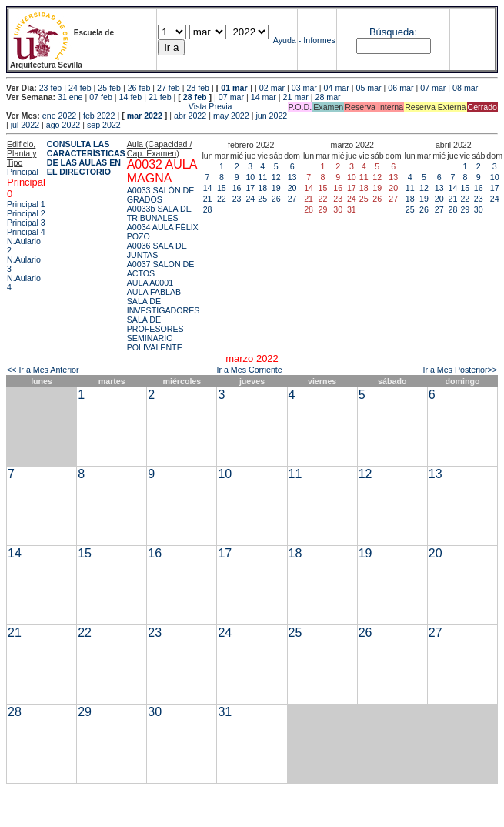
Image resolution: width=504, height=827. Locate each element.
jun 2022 (271, 116)
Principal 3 (26, 223)
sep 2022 (104, 125)
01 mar (234, 88)
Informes (319, 40)
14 (208, 188)
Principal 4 (26, 232)
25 (262, 199)
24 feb (80, 88)
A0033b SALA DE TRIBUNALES (159, 213)
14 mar (264, 97)
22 (222, 199)
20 (292, 188)
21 (208, 199)
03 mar (304, 88)
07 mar (433, 88)
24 (250, 199)
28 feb (198, 88)
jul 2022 (25, 125)
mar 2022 (145, 116)
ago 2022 (63, 125)
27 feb (169, 88)
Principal (23, 172)
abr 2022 (190, 116)
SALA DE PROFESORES (155, 324)
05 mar (368, 88)
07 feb (101, 97)
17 (250, 188)
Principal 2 (26, 213)
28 (208, 209)
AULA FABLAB (154, 292)
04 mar (337, 88)
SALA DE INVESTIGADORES (164, 306)
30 (479, 209)
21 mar (296, 97)
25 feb (109, 88)
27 (292, 199)
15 (222, 188)
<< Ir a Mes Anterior (43, 370)
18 (262, 188)
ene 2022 (59, 116)
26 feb (139, 88)
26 (276, 199)
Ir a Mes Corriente (249, 370)
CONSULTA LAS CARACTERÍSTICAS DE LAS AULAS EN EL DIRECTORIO (86, 158)
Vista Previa (119, 106)
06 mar (401, 88)
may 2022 (231, 116)
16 (237, 188)
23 (237, 199)
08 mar (465, 88)
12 (276, 177)
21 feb (160, 97)
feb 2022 (99, 116)
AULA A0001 (150, 283)
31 (225, 712)
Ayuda (285, 40)
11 (262, 177)
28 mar (327, 97)
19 (276, 188)
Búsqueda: (393, 32)
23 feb (51, 88)
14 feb (131, 97)
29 (465, 209)
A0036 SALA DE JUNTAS (157, 250)
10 (250, 177)
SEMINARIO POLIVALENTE (155, 343)
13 (292, 177)
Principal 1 (26, 204)
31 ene (70, 97)
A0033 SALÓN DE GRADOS (161, 195)
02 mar (272, 88)
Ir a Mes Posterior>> (460, 370)
